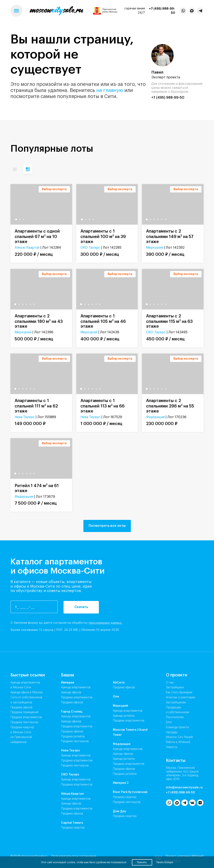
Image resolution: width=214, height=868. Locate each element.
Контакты (176, 761)
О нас (170, 683)
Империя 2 (121, 783)
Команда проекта (177, 727)
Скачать (81, 607)
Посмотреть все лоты (107, 526)
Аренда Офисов (71, 692)
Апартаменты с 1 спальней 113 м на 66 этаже (103, 406)
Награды (172, 732)
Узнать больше (165, 862)
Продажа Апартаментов (77, 697)
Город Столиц (72, 712)
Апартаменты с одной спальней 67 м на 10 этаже (37, 237)
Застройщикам (176, 703)
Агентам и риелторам (181, 697)
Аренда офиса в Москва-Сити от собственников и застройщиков (27, 697)
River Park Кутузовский (130, 792)
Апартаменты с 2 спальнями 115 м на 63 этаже (169, 321)
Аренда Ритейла (124, 716)
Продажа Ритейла (73, 737)
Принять (142, 862)
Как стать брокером (179, 692)
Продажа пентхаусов (24, 722)
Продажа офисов (22, 708)
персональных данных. (105, 623)
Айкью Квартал (27, 248)
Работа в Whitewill (178, 742)
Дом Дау (120, 811)
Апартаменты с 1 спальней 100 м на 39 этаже (103, 237)
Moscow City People (180, 737)
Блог (169, 722)
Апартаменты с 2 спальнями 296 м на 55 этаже (170, 406)
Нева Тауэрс (25, 417)
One (116, 697)
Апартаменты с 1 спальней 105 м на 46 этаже (103, 321)
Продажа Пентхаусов (75, 741)
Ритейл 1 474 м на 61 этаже (37, 488)
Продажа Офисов (72, 703)
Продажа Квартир (73, 828)
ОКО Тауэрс (90, 248)
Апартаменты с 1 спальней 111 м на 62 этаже (36, 406)
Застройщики (175, 687)
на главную (110, 90)
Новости (172, 747)
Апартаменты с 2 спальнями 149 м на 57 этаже (170, 237)
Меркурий (155, 248)
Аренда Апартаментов (76, 687)
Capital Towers (72, 823)
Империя (68, 683)
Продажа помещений (24, 712)
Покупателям (175, 717)
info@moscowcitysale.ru (184, 788)
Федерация (155, 417)
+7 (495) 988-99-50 (162, 11)
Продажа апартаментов (26, 717)
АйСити (119, 683)
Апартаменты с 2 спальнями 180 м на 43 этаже (39, 321)
